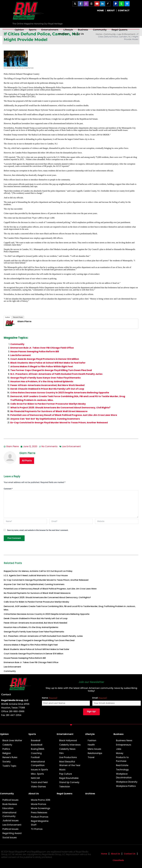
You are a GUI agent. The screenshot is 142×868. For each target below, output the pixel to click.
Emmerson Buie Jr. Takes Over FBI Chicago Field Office (42, 348)
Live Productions (68, 757)
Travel (91, 757)
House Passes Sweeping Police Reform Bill (35, 352)
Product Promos (40, 817)
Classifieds (118, 860)
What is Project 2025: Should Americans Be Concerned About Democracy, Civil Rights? (60, 408)
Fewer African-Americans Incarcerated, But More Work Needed (47, 385)
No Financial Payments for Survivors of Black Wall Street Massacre (49, 411)
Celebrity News (67, 749)
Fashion (92, 741)
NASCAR (35, 778)
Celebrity (7, 745)
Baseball (36, 741)
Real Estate (122, 765)
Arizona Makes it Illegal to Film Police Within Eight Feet (42, 367)
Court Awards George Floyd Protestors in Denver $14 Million (45, 359)
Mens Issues (94, 749)
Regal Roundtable (69, 778)
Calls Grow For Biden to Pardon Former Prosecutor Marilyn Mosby (48, 404)
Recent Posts (18, 317)
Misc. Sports (37, 774)
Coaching (36, 753)
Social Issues (10, 838)
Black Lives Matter (12, 741)
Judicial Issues (11, 821)
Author (7, 317)
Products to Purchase (122, 759)
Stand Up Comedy (69, 782)
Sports (33, 30)
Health (91, 745)
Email (100, 698)
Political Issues (10, 800)
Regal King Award (12, 833)
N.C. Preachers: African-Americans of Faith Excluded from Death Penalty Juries (56, 374)
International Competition (38, 763)
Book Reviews (10, 804)
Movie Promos (39, 804)
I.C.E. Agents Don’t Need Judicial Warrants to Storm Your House (36, 575)
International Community (9, 814)
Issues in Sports (39, 770)
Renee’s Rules (10, 757)
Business (83, 30)
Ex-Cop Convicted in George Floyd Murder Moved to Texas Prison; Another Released (59, 423)
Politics (6, 749)
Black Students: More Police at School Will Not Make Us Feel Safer (48, 363)
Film (61, 753)
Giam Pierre (24, 321)
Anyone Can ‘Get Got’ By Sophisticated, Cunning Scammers (45, 419)
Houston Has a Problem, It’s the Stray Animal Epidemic (42, 381)
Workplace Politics (126, 786)
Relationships (95, 753)
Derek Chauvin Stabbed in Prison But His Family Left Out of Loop (47, 389)
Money (120, 753)
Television (65, 787)
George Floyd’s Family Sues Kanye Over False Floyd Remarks (45, 378)
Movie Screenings (41, 808)
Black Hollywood (68, 741)
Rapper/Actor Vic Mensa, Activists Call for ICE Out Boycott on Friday (38, 571)
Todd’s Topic (9, 766)
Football (35, 757)
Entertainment (50, 30)
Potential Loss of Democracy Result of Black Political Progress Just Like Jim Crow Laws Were (64, 415)
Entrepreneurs (124, 745)
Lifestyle (68, 30)
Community (100, 30)
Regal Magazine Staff (40, 823)
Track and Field (39, 782)
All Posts (27, 461)
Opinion (19, 30)
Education (8, 808)
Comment (8, 489)
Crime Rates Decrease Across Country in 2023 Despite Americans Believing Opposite (60, 393)
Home (104, 854)
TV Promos (37, 829)
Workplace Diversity (127, 782)
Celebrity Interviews (70, 745)
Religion (7, 753)
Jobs (119, 749)
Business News (124, 741)
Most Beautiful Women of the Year (70, 763)
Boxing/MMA (38, 749)
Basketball (37, 745)
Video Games (38, 787)
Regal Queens (119, 30)
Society (7, 762)
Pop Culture (66, 774)
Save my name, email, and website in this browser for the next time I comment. (38, 530)
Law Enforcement (21, 355)
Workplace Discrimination (124, 776)
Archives (63, 34)
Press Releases (39, 813)
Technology (122, 770)
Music (62, 770)
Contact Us (130, 854)
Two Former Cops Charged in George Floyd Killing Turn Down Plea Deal (51, 370)
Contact (6, 694)
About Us (78, 34)
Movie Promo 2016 (41, 800)
